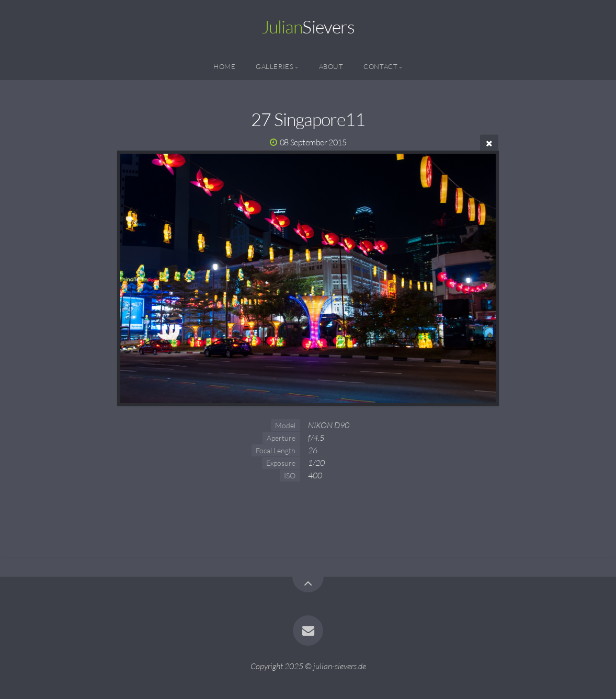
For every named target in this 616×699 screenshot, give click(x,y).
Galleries (275, 66)
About (331, 66)
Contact (380, 66)
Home (225, 66)
